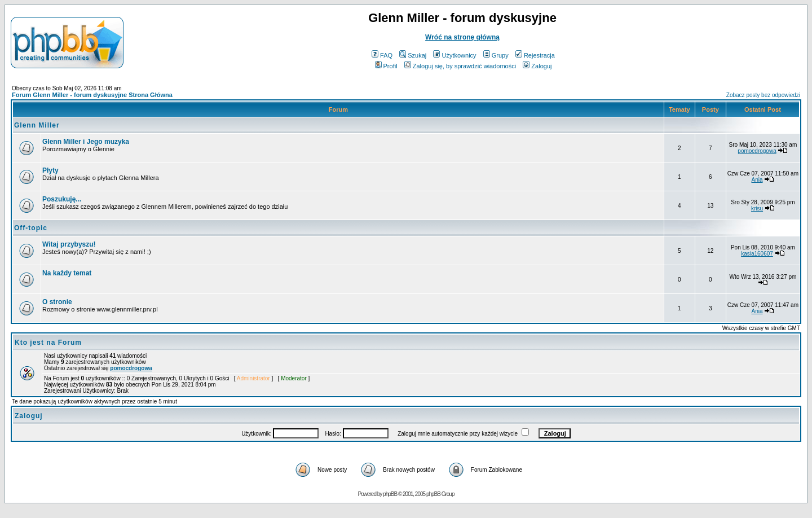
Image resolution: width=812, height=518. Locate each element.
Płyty (50, 170)
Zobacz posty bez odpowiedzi (763, 95)
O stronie (57, 302)
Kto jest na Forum (48, 343)
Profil (386, 66)
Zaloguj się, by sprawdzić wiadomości (460, 66)
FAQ (382, 55)
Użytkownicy (454, 55)
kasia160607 (757, 254)
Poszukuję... (62, 199)
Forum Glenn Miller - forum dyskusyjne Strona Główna (92, 95)
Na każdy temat (67, 273)
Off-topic (31, 228)
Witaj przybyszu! (69, 244)
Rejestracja (535, 55)
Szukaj (413, 55)
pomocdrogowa (757, 151)
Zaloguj (537, 66)
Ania (757, 180)
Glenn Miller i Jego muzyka (86, 142)
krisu (757, 208)
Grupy (496, 55)
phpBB (390, 494)
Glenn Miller (37, 125)
